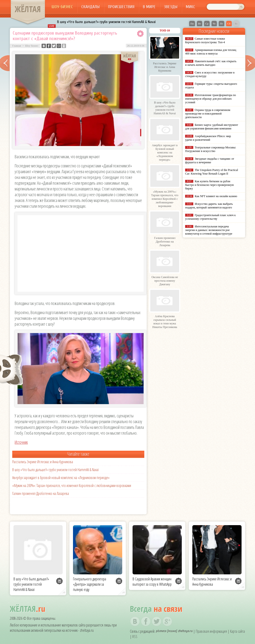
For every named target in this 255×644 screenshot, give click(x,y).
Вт (200, 24)
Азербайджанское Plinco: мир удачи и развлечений (208, 138)
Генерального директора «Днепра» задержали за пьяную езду (90, 584)
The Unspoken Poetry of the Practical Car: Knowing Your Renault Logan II (212, 172)
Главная (17, 46)
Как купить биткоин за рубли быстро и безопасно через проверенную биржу (209, 185)
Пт (222, 24)
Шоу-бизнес (62, 7)
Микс (191, 7)
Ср (207, 24)
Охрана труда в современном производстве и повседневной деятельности (208, 114)
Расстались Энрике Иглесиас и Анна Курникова (43, 462)
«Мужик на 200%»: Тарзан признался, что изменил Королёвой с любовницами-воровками (72, 486)
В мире (149, 7)
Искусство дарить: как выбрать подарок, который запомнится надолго (209, 206)
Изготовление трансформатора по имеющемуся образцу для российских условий (211, 99)
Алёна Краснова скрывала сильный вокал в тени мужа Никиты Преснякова (165, 322)
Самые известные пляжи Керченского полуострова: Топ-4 (205, 40)
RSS (135, 637)
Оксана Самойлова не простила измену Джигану (165, 281)
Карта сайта (237, 631)
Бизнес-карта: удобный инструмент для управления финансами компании (212, 127)
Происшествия (121, 7)
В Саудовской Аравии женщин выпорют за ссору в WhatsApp (152, 582)
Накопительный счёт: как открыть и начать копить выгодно (211, 63)
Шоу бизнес (32, 46)
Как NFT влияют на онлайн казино (216, 196)
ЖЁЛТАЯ (28, 9)
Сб (229, 24)
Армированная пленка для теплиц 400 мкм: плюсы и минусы (211, 52)
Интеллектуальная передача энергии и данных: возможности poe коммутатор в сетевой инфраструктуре (209, 230)
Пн (192, 24)
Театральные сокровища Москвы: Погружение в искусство (211, 149)
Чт (214, 24)
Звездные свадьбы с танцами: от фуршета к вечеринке (210, 161)
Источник (21, 442)
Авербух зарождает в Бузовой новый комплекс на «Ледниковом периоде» (61, 478)
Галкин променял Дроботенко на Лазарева (41, 493)
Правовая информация (211, 631)
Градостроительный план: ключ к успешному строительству (210, 217)
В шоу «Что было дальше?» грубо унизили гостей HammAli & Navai (106, 22)
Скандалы (91, 7)
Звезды (171, 7)
